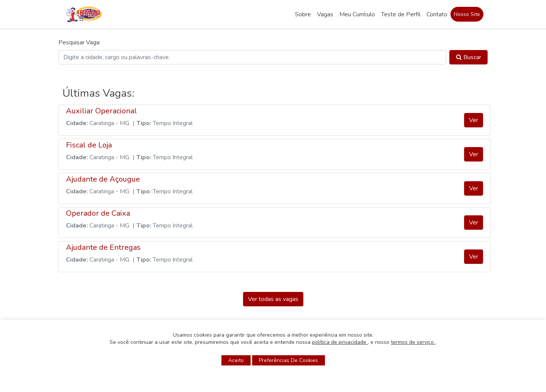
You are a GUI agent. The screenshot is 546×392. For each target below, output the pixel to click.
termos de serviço (413, 342)
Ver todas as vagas (273, 299)
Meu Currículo (357, 14)
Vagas (325, 14)
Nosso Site (467, 14)
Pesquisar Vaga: (79, 42)
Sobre (303, 14)
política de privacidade (340, 342)
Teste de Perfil (401, 14)
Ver (474, 120)
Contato (437, 14)
